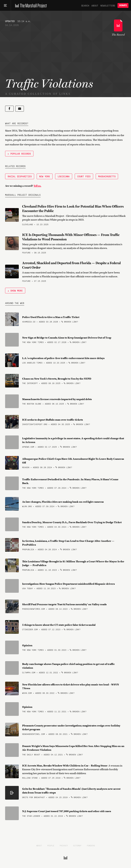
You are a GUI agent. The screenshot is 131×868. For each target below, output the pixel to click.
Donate (123, 5)
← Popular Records (19, 154)
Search (85, 5)
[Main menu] (5, 5)
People (51, 845)
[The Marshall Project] (30, 5)
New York (45, 176)
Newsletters (108, 5)
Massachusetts (107, 176)
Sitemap (77, 845)
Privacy (64, 845)
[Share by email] (20, 109)
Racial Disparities (20, 176)
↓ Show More (15, 290)
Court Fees (84, 176)
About (95, 5)
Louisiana (64, 176)
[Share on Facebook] (9, 109)
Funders (91, 845)
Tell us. (37, 186)
